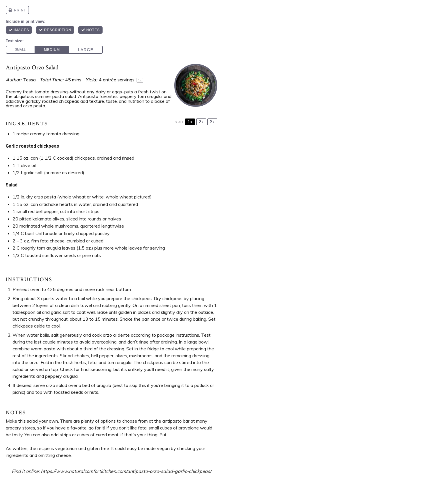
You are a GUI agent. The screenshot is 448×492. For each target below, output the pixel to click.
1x (190, 122)
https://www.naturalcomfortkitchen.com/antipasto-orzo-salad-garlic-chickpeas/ (126, 471)
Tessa (29, 80)
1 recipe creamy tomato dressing (46, 134)
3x (212, 122)
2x (201, 122)
